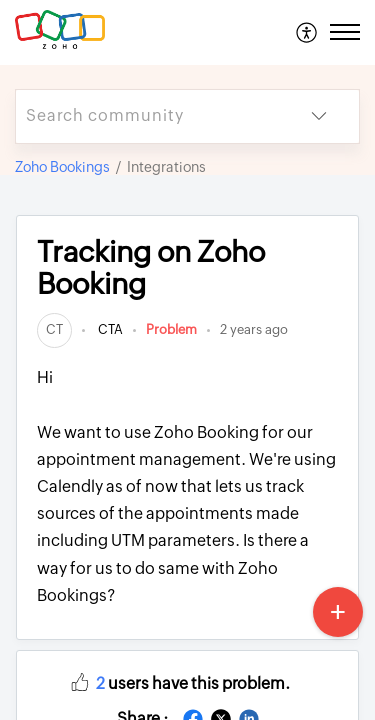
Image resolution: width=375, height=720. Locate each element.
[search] (147, 116)
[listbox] (319, 116)
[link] (54, 329)
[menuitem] (307, 32)
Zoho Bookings (62, 167)
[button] (80, 681)
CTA (109, 329)
